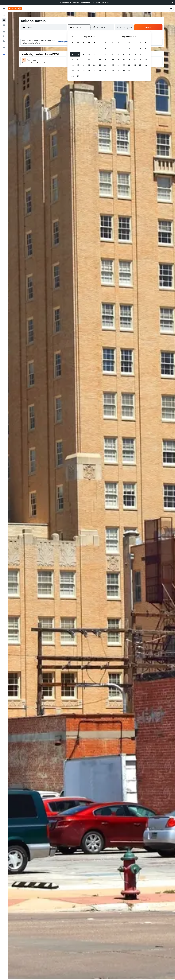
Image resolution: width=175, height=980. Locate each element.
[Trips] (4, 48)
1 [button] (105, 49)
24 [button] (78, 71)
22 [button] (105, 65)
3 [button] (78, 54)
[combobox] (46, 27)
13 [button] (94, 60)
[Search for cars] (4, 25)
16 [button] (73, 65)
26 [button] (89, 71)
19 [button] (89, 65)
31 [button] (78, 76)
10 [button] (78, 60)
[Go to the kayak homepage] (15, 9)
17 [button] (78, 65)
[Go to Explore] (4, 32)
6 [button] (94, 54)
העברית (107, 3)
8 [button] (105, 54)
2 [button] (73, 54)
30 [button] (73, 76)
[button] (172, 3)
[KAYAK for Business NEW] (4, 41)
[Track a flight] (4, 36)
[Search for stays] (4, 20)
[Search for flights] (4, 15)
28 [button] (100, 71)
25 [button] (84, 71)
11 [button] (84, 60)
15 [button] (105, 60)
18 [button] (84, 65)
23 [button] (73, 71)
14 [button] (100, 60)
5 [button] (89, 54)
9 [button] (73, 60)
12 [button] (89, 60)
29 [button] (105, 71)
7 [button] (100, 54)
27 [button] (94, 71)
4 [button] (84, 54)
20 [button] (94, 65)
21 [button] (100, 65)
